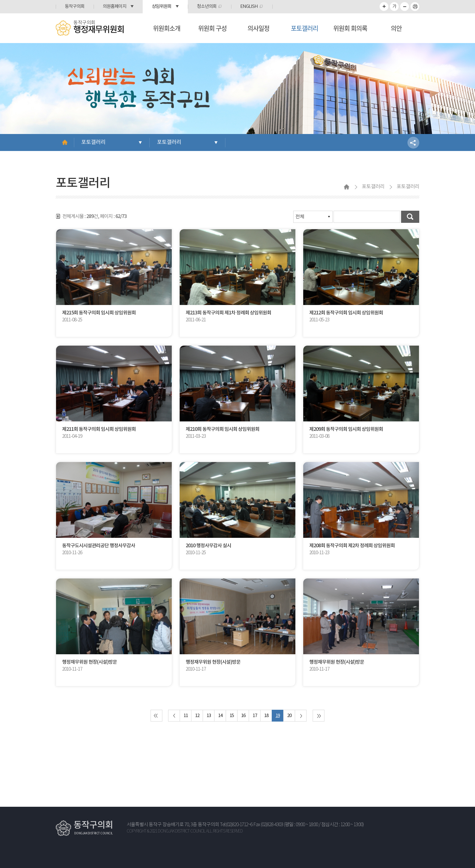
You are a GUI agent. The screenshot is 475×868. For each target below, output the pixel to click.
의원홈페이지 (115, 7)
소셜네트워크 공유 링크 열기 (413, 143)
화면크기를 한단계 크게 (384, 7)
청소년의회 (207, 7)
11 (186, 716)
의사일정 (258, 28)
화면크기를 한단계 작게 (405, 7)
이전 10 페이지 (174, 716)
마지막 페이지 (319, 716)
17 (255, 716)
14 (220, 716)
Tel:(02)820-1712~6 (236, 825)
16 (243, 716)
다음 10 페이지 (301, 716)
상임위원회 (162, 7)
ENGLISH (249, 7)
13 (209, 716)
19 (278, 716)
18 (266, 716)
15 (232, 716)
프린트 (415, 7)
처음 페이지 (156, 716)
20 (289, 716)
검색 (410, 217)
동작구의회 (75, 7)
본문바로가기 (0, 0)
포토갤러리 (304, 28)
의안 (396, 28)
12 (197, 716)
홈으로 (65, 142)
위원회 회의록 (350, 28)
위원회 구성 (212, 28)
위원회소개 (167, 28)
